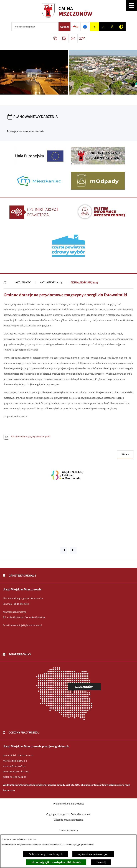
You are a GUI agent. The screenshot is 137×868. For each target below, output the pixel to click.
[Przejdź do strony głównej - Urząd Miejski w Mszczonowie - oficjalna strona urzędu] (69, 12)
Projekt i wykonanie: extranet (69, 804)
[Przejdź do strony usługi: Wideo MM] (82, 38)
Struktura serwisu (69, 830)
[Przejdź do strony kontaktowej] (55, 38)
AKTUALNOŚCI (23, 282)
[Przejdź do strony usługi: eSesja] (64, 38)
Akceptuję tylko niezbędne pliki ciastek (56, 862)
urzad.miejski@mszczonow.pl (26, 625)
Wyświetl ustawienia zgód (93, 854)
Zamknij (101, 862)
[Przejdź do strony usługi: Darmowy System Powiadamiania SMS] (73, 38)
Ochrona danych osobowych (46, 854)
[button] (132, 5)
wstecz (125, 455)
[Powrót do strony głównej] (5, 283)
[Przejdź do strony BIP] (75, 27)
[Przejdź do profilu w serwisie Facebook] (85, 27)
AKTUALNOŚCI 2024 (51, 282)
